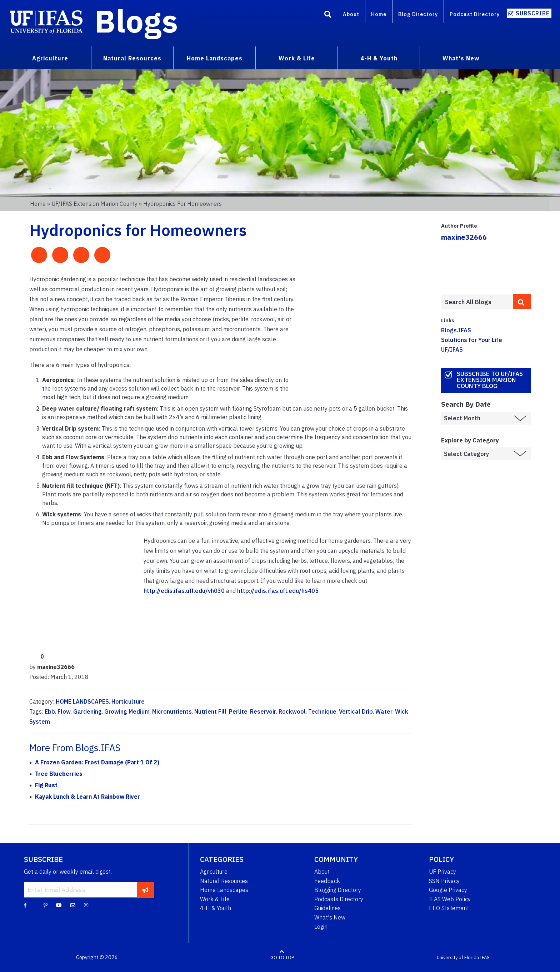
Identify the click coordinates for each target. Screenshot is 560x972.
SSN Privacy (444, 881)
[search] (522, 302)
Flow (64, 711)
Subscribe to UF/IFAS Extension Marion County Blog (490, 380)
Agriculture (50, 58)
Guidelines (327, 908)
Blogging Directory (338, 890)
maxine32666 (464, 237)
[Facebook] (25, 905)
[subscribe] (146, 890)
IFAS (485, 958)
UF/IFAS (452, 349)
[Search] (328, 15)
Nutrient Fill (210, 711)
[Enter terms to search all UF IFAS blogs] (477, 302)
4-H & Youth (379, 58)
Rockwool (292, 711)
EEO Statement (449, 908)
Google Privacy (448, 890)
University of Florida (458, 958)
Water (384, 711)
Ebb (50, 711)
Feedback (327, 881)
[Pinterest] (46, 905)
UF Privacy (442, 872)
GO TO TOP (282, 958)
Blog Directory (418, 14)
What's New (461, 58)
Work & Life (297, 58)
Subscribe (533, 13)
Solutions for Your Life (472, 340)
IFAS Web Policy (450, 899)
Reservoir (263, 711)
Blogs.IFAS (456, 330)
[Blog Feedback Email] (73, 905)
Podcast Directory (475, 14)
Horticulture (128, 701)
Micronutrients (172, 711)
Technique (322, 711)
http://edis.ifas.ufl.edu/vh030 (184, 591)
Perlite (238, 711)
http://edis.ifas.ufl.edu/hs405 (278, 591)
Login (321, 927)
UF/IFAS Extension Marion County (94, 204)
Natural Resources (132, 58)
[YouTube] (59, 905)
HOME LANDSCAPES (82, 701)
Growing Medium (127, 711)
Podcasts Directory (339, 899)
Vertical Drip (356, 711)
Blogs (136, 21)
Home (379, 14)
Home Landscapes (215, 58)
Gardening (87, 711)
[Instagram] (86, 905)
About (351, 14)
